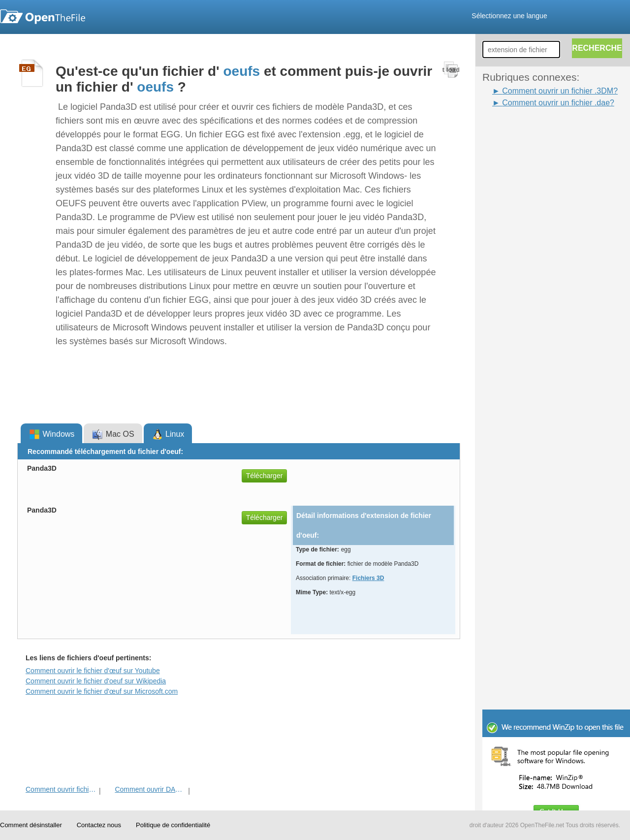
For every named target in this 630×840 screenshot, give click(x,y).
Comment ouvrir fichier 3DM (61, 789)
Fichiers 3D (368, 578)
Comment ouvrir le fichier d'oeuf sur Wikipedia (96, 681)
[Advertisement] (522, 257)
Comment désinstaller (31, 825)
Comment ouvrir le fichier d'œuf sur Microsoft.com (102, 691)
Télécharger (265, 476)
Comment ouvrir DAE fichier (150, 789)
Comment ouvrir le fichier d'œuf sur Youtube (93, 671)
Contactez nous (99, 825)
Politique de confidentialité (173, 825)
